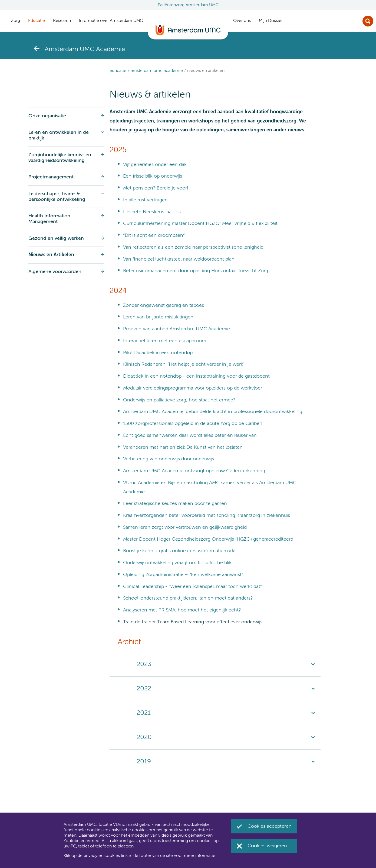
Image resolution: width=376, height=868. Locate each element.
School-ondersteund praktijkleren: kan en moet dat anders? (188, 598)
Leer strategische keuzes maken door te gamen (175, 504)
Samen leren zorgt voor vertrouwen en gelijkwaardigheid (185, 527)
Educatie (118, 71)
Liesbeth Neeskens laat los (152, 212)
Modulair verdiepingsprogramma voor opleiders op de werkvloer (193, 388)
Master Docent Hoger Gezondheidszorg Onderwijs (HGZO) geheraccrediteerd (208, 539)
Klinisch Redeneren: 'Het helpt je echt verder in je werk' (183, 364)
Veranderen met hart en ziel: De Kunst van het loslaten (183, 447)
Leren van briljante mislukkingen (158, 317)
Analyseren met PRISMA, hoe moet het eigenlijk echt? (182, 610)
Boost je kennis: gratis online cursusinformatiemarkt (179, 551)
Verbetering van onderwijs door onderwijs (169, 459)
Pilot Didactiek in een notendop (158, 353)
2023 (144, 664)
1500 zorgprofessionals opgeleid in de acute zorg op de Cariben (193, 424)
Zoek (368, 21)
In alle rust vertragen (145, 200)
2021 (144, 713)
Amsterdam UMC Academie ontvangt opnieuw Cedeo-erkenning (194, 471)
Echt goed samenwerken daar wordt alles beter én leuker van (190, 435)
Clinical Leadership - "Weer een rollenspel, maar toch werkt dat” (192, 587)
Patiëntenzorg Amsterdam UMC (188, 5)
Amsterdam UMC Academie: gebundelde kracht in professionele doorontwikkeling (213, 412)
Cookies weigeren (267, 846)
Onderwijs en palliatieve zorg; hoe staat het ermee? (179, 400)
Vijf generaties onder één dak (155, 165)
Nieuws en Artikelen (206, 71)
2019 (144, 761)
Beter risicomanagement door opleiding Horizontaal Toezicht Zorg (196, 271)
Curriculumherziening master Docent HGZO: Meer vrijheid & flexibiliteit (200, 224)
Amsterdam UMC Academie (157, 71)
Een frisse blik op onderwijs (153, 176)
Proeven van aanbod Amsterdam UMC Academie (177, 329)
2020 (144, 737)
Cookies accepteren (270, 826)
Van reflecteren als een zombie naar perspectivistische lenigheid (193, 247)
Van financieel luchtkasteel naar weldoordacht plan (179, 259)
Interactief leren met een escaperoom (165, 341)
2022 (144, 689)
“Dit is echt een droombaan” (154, 235)
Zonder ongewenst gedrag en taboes (164, 305)
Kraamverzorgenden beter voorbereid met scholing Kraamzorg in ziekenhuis (207, 516)
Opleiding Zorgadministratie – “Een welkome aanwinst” (183, 575)
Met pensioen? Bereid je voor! (156, 188)
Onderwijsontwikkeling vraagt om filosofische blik (177, 563)
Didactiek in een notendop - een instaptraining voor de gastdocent (196, 376)
